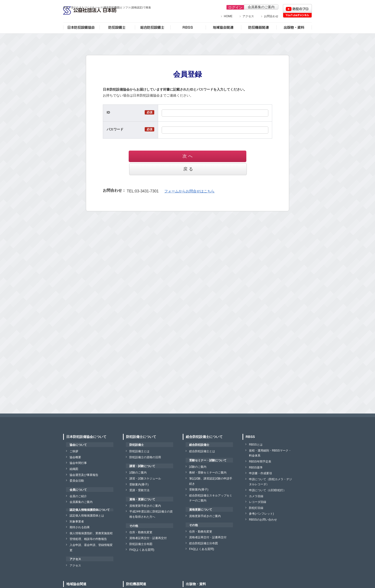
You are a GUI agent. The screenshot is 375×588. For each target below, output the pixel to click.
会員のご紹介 (78, 496)
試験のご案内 (138, 473)
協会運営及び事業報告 (84, 475)
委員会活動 (77, 481)
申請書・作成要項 (260, 473)
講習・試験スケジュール (145, 479)
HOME (228, 16)
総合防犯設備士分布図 (204, 543)
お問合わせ (271, 16)
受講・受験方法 (139, 490)
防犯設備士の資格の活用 (145, 457)
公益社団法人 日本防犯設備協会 (101, 16)
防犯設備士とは (139, 451)
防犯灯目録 (256, 508)
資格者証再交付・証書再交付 (148, 538)
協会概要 (75, 457)
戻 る (213, 156)
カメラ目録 (256, 496)
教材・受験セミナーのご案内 (208, 473)
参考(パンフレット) (261, 514)
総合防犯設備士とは (202, 451)
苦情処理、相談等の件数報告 (88, 539)
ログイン (234, 7)
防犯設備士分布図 (141, 544)
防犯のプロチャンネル (297, 11)
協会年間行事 (78, 463)
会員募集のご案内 (261, 7)
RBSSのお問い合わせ (263, 520)
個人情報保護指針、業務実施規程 (91, 533)
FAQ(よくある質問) (142, 550)
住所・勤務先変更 (141, 532)
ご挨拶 (74, 451)
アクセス (248, 16)
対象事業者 (77, 522)
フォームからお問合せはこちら (188, 178)
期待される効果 (80, 527)
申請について (267, 490)
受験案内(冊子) (139, 485)
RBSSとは (256, 445)
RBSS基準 (256, 468)
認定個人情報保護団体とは (87, 516)
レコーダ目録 (258, 502)
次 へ (162, 156)
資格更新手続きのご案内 (145, 506)
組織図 (74, 469)
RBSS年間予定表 (260, 462)
